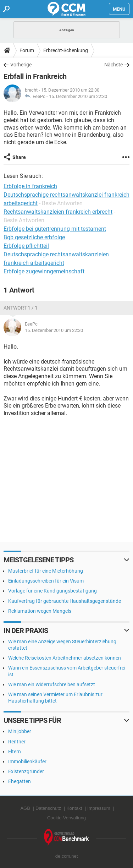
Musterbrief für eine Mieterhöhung (46, 571)
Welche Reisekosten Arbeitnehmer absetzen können (65, 658)
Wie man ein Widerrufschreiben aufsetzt (52, 684)
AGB (25, 808)
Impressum (99, 808)
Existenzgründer (26, 771)
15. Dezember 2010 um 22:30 (78, 96)
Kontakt (74, 808)
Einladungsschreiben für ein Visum (46, 581)
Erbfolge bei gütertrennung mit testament (55, 229)
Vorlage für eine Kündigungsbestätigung (52, 591)
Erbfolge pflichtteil (26, 246)
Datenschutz (48, 808)
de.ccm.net (67, 856)
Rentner (17, 742)
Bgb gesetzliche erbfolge (34, 237)
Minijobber (20, 731)
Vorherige (21, 65)
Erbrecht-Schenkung (66, 50)
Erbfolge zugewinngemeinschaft (44, 271)
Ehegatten (20, 781)
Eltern (15, 752)
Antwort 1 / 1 (21, 308)
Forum (27, 50)
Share (19, 157)
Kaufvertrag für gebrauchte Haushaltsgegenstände (65, 601)
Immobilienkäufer (27, 761)
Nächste (113, 65)
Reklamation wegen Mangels (40, 611)
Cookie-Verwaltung (66, 818)
